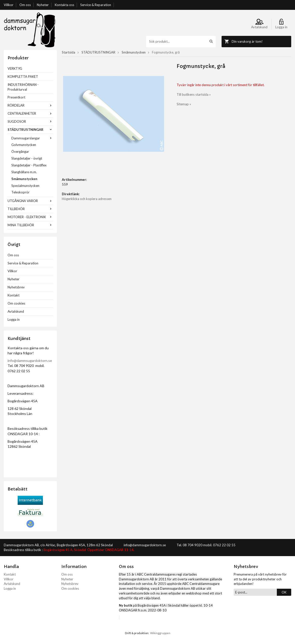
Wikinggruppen (160, 633)
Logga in (14, 319)
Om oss (25, 5)
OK (284, 592)
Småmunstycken (24, 179)
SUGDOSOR (30, 121)
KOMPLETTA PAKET (23, 77)
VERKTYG (15, 68)
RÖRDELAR (30, 105)
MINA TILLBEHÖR (30, 225)
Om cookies (16, 303)
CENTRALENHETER (30, 113)
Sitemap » (184, 104)
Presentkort (16, 97)
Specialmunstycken (25, 186)
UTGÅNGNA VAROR (30, 201)
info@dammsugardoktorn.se (30, 361)
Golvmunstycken (24, 145)
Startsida (69, 52)
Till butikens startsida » (194, 94)
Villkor (9, 5)
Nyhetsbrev (16, 287)
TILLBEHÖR (30, 209)
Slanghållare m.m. (24, 172)
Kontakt (14, 295)
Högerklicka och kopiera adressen (87, 199)
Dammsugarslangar (32, 138)
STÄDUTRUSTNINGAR (30, 130)
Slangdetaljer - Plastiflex (29, 165)
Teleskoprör (20, 192)
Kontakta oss (64, 5)
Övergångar (20, 152)
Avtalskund (16, 311)
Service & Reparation (96, 5)
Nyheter (43, 5)
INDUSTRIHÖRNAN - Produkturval (23, 87)
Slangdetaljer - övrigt (27, 158)
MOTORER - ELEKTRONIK (30, 217)
